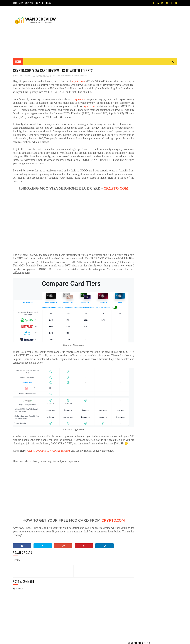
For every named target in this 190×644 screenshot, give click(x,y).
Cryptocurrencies (63, 76)
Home (18, 62)
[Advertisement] (122, 32)
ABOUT (21, 3)
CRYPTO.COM (68, 200)
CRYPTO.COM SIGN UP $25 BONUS (49, 453)
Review (83, 76)
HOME (15, 3)
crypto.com (81, 81)
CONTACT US (29, 3)
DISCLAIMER (39, 3)
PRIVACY (48, 3)
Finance (75, 76)
